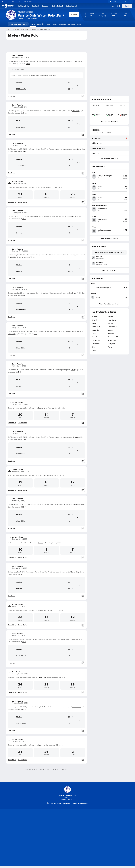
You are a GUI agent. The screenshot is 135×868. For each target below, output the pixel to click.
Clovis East (95, 337)
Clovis (94, 333)
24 (69, 159)
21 (69, 227)
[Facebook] (131, 2)
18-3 (24, 642)
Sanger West (112, 340)
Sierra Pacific (77, 293)
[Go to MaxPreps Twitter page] (75, 830)
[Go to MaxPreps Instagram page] (67, 830)
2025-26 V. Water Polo (18, 24)
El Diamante (78, 61)
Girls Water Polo (18, 29)
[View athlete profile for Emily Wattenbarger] (109, 173)
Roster (48, 24)
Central (94, 323)
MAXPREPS (6, 1)
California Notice (81, 838)
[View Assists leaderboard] (118, 297)
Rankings (72, 24)
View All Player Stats (109, 238)
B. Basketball (58, 6)
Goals (93, 284)
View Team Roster (109, 270)
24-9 (24, 709)
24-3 (24, 151)
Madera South (113, 327)
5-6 (23, 295)
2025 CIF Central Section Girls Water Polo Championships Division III (34, 75)
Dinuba (10, 257)
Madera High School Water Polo (41, 29)
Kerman (110, 323)
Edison (40, 543)
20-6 (24, 439)
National (95, 138)
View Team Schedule (109, 122)
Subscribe (43, 838)
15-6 (19, 372)
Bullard (94, 320)
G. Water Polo (24, 6)
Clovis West (96, 344)
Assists (94, 294)
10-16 (19, 574)
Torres (73, 370)
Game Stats (12, 202)
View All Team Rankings (109, 158)
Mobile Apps (32, 838)
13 (69, 121)
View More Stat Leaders (109, 304)
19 (69, 515)
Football (36, 6)
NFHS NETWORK (26, 1)
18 (69, 650)
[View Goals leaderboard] (119, 288)
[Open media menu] (119, 6)
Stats (55, 24)
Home (33, 24)
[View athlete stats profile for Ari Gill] (100, 297)
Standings (62, 24)
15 (69, 380)
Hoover (41, 187)
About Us (21, 838)
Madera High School (67, 791)
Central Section (97, 148)
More (80, 24)
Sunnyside (42, 408)
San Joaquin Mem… (114, 337)
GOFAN (15, 1)
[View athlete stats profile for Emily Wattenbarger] (101, 288)
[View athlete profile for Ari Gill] (109, 183)
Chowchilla (76, 111)
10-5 (35, 334)
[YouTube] (115, 2)
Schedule (40, 24)
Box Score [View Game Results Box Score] (11, 96)
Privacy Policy (54, 838)
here (122, 253)
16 (69, 588)
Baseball (46, 6)
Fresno (94, 153)
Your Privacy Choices (98, 838)
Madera (27, 29)
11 (69, 89)
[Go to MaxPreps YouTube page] (60, 830)
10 (69, 83)
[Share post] (83, 96)
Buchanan (95, 317)
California (95, 143)
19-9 (24, 507)
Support (113, 838)
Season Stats (22, 202)
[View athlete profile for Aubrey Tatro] (109, 205)
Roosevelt (111, 333)
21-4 (24, 219)
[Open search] (113, 6)
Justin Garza (77, 149)
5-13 (33, 257)
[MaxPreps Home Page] (9, 29)
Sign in (127, 6)
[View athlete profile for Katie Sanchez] (109, 216)
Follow (74, 14)
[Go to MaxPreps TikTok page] (52, 830)
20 (69, 447)
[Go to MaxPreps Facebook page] (83, 830)
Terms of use (67, 838)
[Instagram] (120, 2)
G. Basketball (71, 6)
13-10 (24, 113)
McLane (111, 330)
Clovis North (96, 340)
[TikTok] (110, 2)
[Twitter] (126, 2)
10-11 (28, 64)
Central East (42, 610)
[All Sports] (82, 6)
